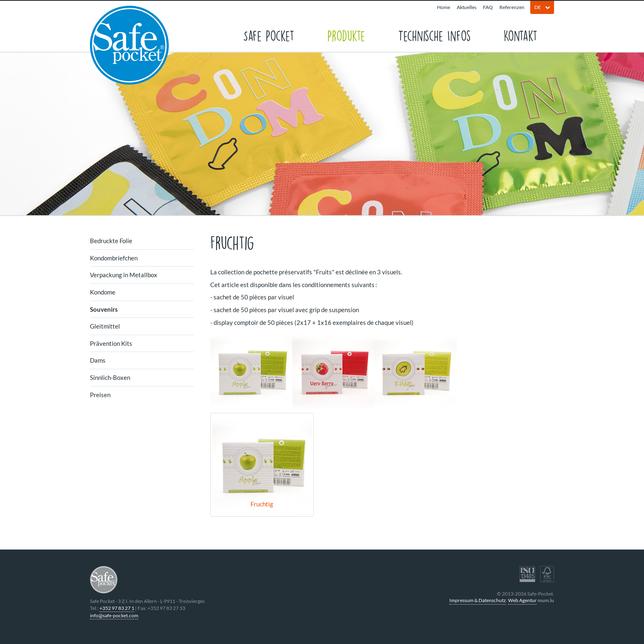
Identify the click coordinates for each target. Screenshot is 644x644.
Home (444, 7)
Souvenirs (104, 309)
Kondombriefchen (114, 258)
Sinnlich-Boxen (110, 377)
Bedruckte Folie (111, 241)
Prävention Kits (111, 343)
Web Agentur (522, 600)
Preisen (100, 395)
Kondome (103, 292)
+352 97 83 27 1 (117, 608)
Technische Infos (434, 35)
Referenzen (512, 7)
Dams (98, 360)
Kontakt (521, 35)
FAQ (488, 7)
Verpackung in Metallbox (124, 275)
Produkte (346, 35)
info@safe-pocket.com (114, 615)
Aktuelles (467, 7)
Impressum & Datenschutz (478, 600)
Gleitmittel (105, 326)
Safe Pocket (269, 35)
